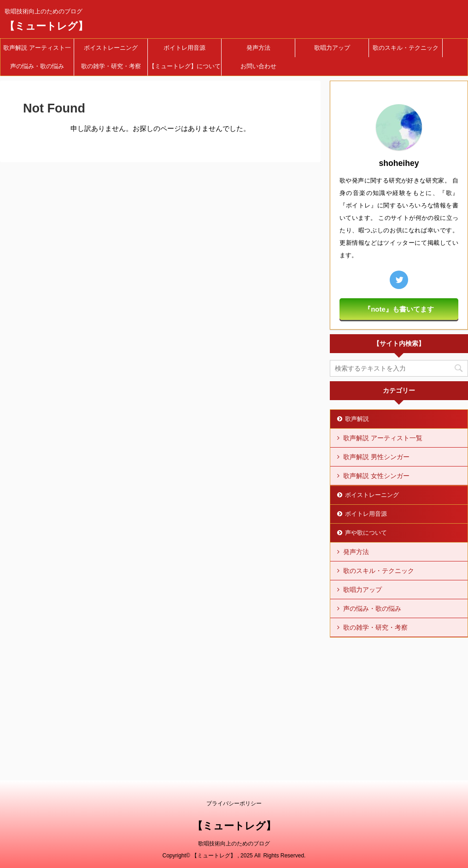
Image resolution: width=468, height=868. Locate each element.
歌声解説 (357, 419)
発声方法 (258, 48)
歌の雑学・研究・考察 (111, 66)
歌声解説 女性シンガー (376, 476)
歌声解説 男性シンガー (376, 457)
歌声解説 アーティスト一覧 (37, 51)
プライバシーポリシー (234, 803)
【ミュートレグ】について (185, 66)
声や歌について (366, 533)
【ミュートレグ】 (46, 26)
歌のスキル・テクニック (406, 48)
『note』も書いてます (399, 309)
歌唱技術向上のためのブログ (234, 844)
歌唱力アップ (332, 48)
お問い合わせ (258, 66)
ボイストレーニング (111, 48)
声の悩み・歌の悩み (37, 66)
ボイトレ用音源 (184, 48)
